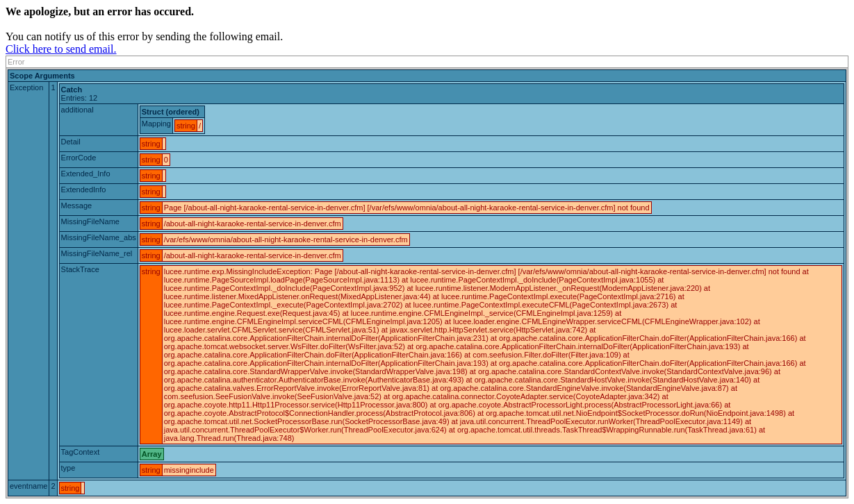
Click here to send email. (61, 49)
